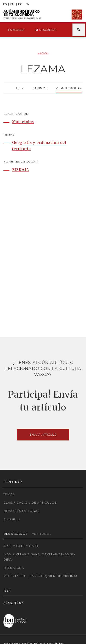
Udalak (43, 53)
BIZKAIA (21, 170)
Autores (12, 519)
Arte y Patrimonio (21, 546)
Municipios (23, 122)
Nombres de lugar (22, 511)
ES (5, 4)
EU (12, 4)
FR (20, 4)
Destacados (46, 30)
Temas (9, 494)
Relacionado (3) (69, 87)
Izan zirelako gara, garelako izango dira (39, 557)
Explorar (16, 30)
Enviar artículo (43, 434)
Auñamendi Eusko (22, 15)
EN (28, 4)
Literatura (14, 568)
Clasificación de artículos (30, 502)
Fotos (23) (40, 87)
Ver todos (42, 534)
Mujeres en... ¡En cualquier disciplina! (40, 576)
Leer (20, 87)
